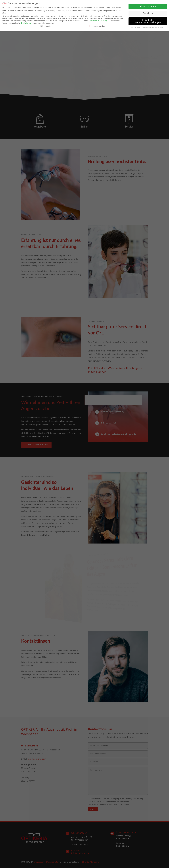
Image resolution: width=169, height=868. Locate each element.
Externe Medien (97, 26)
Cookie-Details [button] (136, 27)
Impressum (161, 27)
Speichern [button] (148, 13)
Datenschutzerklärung (98, 20)
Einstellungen (27, 23)
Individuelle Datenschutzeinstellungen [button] (148, 21)
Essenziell (46, 26)
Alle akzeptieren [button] (148, 6)
